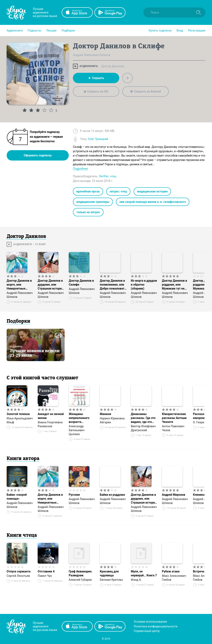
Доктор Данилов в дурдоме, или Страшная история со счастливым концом (51, 285)
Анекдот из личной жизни (51, 416)
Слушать (96, 78)
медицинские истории (152, 191)
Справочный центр (147, 631)
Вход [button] (180, 30)
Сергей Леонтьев (18, 576)
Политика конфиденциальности (156, 626)
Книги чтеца (22, 536)
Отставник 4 (46, 571)
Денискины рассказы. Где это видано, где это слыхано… (143, 418)
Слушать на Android (146, 91)
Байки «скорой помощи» (17, 497)
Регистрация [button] (197, 30)
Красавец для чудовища (109, 573)
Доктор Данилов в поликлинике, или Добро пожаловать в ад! (113, 285)
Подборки (68, 30)
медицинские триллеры (93, 202)
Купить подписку (160, 30)
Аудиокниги (15, 30)
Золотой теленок (18, 414)
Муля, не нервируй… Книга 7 (144, 573)
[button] (15, 30)
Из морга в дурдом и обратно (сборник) (144, 285)
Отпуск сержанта (19, 571)
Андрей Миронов (173, 495)
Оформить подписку (38, 155)
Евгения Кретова (111, 580)
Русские (74, 495)
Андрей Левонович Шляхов (20, 295)
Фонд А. (136, 580)
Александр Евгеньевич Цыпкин (77, 430)
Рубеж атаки (171, 571)
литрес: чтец (118, 191)
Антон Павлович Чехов (173, 428)
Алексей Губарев (80, 580)
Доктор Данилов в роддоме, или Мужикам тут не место (174, 285)
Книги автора (23, 459)
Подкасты (34, 30)
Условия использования (150, 622)
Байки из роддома (112, 495)
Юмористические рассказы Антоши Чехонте (174, 418)
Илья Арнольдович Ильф (20, 420)
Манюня (105, 414)
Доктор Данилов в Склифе (81, 283)
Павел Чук (45, 576)
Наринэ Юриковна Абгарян (112, 420)
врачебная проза (88, 191)
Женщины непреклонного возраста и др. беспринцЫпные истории (82, 418)
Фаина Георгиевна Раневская (50, 424)
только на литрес (88, 212)
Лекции (51, 30)
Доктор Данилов (113, 66)
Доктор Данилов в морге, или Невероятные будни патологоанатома (19, 285)
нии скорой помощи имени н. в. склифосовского (153, 202)
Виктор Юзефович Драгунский (143, 428)
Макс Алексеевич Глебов (174, 578)
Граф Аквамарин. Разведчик (81, 573)
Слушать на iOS (96, 91)
